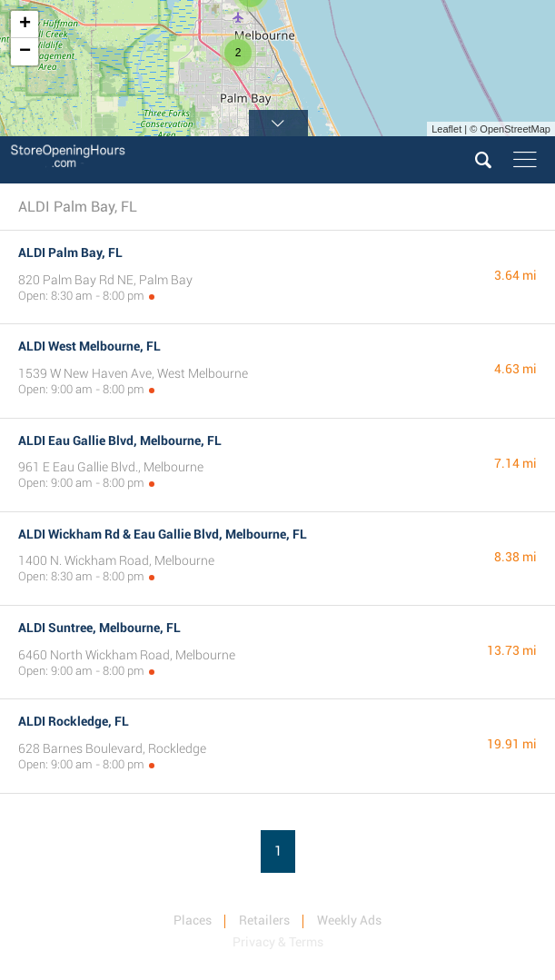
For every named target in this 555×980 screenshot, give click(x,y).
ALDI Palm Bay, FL (70, 252)
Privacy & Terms (278, 942)
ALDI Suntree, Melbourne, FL (99, 628)
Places (193, 920)
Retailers (264, 920)
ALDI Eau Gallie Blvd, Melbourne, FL (120, 441)
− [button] (25, 52)
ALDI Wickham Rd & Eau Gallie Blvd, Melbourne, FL (163, 534)
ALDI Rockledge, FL (74, 721)
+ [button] (25, 25)
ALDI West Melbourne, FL (89, 346)
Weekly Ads (349, 920)
